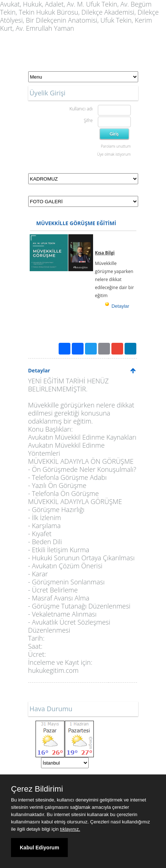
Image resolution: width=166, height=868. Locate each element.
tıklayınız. (70, 829)
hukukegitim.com (54, 670)
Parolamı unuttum (116, 146)
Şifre (88, 120)
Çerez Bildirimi (37, 789)
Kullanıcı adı (81, 109)
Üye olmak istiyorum (114, 154)
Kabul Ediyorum (39, 848)
